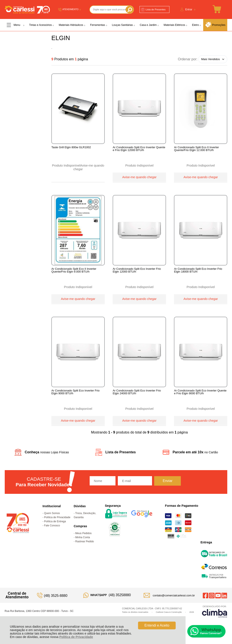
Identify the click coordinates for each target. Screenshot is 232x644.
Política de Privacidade (76, 637)
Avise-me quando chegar (139, 177)
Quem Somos (52, 520)
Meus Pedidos (83, 540)
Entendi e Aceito (157, 625)
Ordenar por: (188, 59)
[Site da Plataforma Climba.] (215, 618)
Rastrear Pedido (85, 548)
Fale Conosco (52, 532)
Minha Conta (83, 544)
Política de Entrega (55, 528)
